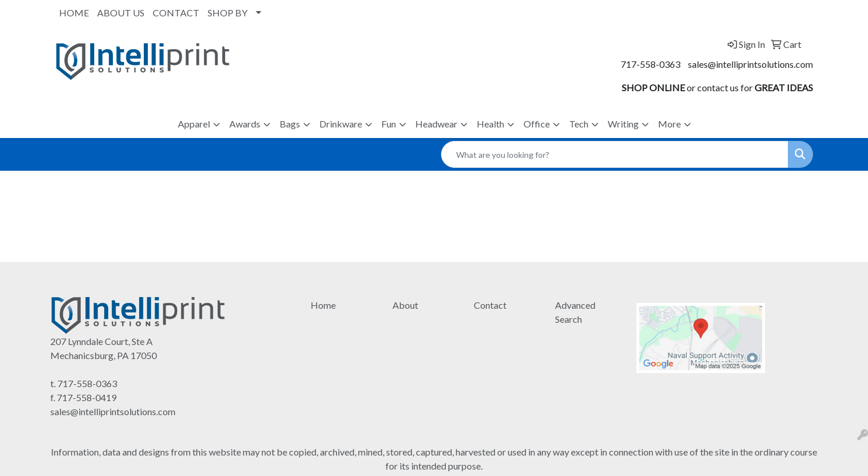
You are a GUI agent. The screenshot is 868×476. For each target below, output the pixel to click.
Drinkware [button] (341, 124)
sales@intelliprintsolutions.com (750, 64)
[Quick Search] (615, 154)
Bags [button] (290, 124)
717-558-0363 (650, 64)
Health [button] (490, 124)
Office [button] (537, 124)
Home (323, 305)
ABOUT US (121, 13)
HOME (74, 13)
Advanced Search (575, 312)
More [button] (669, 124)
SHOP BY (228, 13)
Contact (490, 305)
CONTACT (176, 13)
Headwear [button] (436, 124)
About (405, 305)
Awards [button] (245, 124)
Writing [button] (623, 124)
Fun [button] (389, 124)
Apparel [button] (194, 124)
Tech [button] (579, 124)
